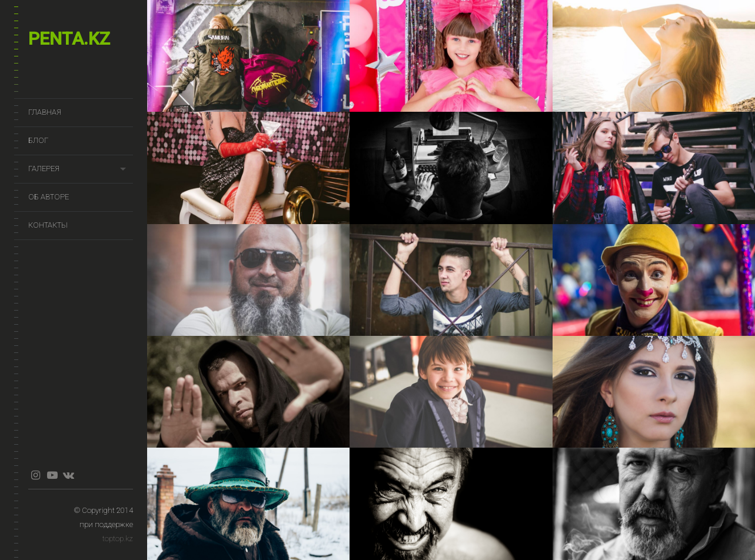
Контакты (48, 225)
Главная (45, 112)
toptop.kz (118, 539)
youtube (52, 475)
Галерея (44, 169)
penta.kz (69, 39)
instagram (36, 475)
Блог (38, 140)
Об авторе (49, 197)
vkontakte (69, 475)
